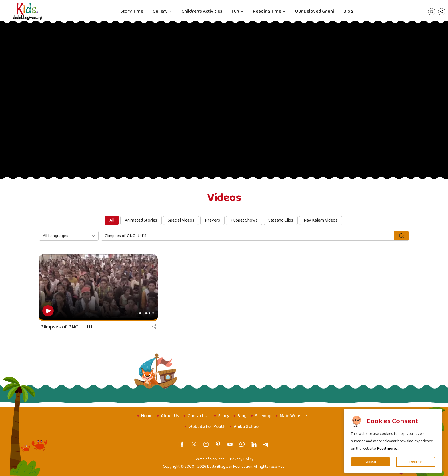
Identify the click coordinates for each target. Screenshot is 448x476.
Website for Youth (207, 427)
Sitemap (263, 416)
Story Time (132, 11)
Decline (416, 462)
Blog (348, 11)
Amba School (247, 427)
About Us (170, 416)
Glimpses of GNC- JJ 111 (66, 327)
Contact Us (199, 416)
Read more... (388, 449)
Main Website (293, 416)
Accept (371, 462)
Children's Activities (202, 11)
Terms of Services (209, 459)
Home (147, 416)
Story (224, 416)
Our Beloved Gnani (314, 11)
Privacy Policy (242, 459)
